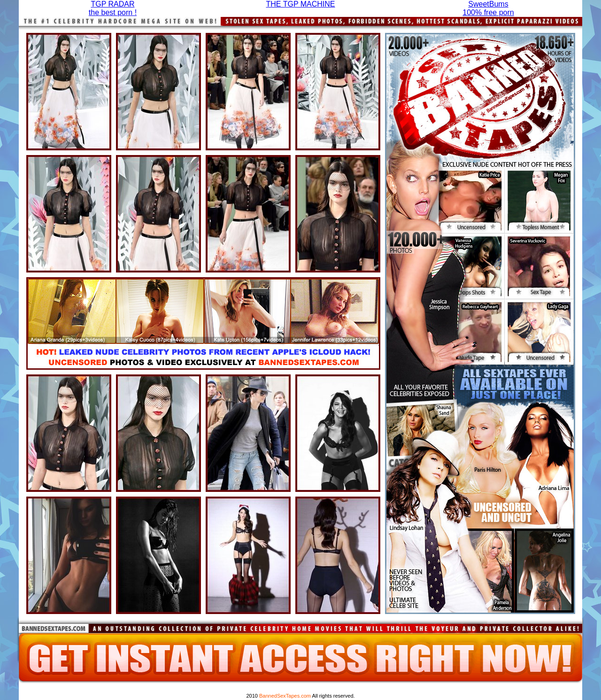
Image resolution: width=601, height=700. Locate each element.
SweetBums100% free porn (488, 8)
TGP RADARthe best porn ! (113, 8)
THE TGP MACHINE (301, 4)
